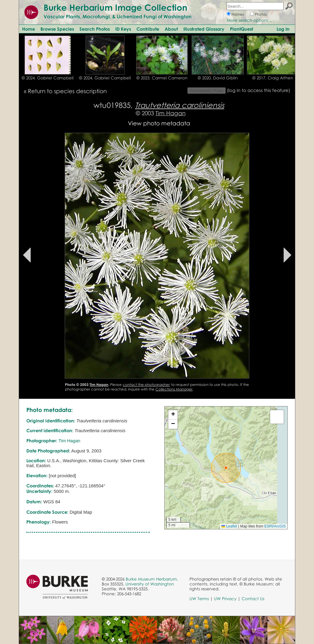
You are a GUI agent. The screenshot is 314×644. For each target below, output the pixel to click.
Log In (283, 29)
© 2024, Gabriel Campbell (48, 78)
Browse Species (57, 29)
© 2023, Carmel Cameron (162, 78)
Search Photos (95, 29)
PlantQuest (241, 29)
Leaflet (229, 526)
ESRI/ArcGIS (275, 526)
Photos (261, 14)
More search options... (249, 20)
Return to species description (67, 91)
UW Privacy (225, 599)
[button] (226, 468)
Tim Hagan (170, 113)
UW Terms (199, 599)
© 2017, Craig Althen (273, 78)
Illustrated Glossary (204, 29)
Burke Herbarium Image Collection (115, 7)
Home (29, 29)
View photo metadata (159, 123)
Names (238, 14)
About (171, 29)
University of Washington (150, 584)
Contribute (148, 29)
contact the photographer (146, 385)
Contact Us (253, 599)
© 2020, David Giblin (218, 78)
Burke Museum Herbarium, (152, 579)
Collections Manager (174, 389)
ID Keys (123, 29)
